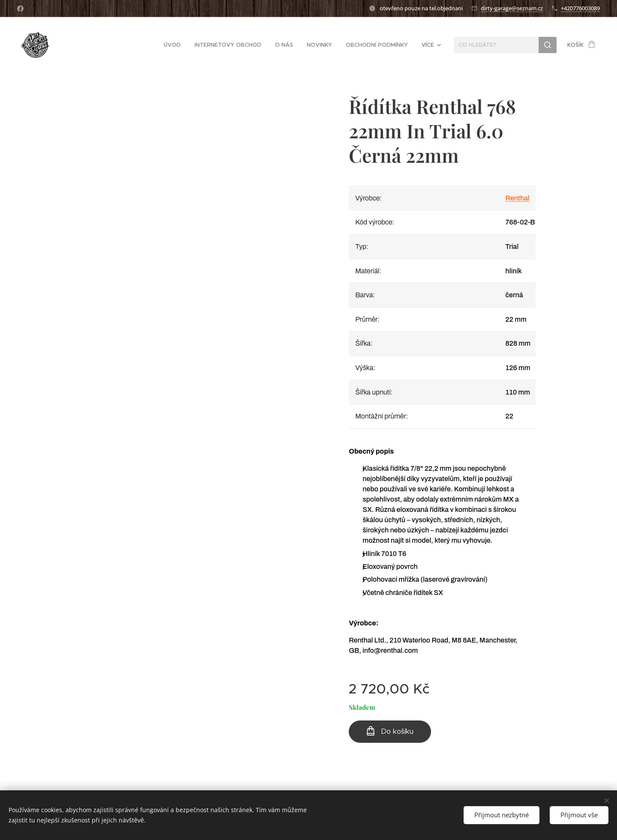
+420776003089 (580, 8)
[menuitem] (105, 45)
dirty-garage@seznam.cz (512, 8)
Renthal (518, 198)
